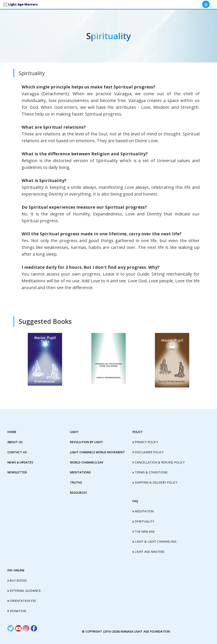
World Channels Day (87, 462)
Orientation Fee (22, 601)
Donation (17, 611)
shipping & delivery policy (155, 482)
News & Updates (20, 462)
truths (76, 482)
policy (137, 432)
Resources (78, 493)
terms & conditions (150, 472)
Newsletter (17, 472)
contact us (17, 452)
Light (74, 432)
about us (15, 442)
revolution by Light (86, 442)
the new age (144, 532)
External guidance (24, 591)
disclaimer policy (148, 452)
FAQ (135, 501)
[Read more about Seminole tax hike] (11, 628)
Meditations (80, 472)
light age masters (148, 552)
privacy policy (145, 442)
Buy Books (17, 580)
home (12, 432)
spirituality (143, 521)
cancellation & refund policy (159, 462)
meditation (143, 511)
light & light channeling (154, 541)
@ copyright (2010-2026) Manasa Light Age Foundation (126, 631)
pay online (16, 570)
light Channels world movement (97, 452)
